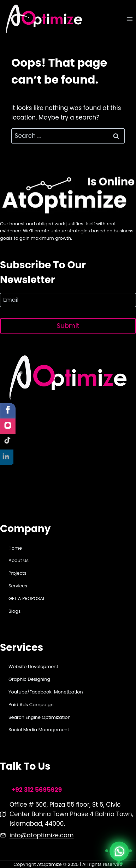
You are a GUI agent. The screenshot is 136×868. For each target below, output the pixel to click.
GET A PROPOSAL (27, 598)
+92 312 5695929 (37, 790)
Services (18, 586)
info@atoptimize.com (42, 835)
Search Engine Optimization (40, 717)
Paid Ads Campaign (31, 705)
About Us (19, 560)
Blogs (15, 611)
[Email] (68, 300)
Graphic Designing (29, 679)
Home (15, 548)
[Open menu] (129, 19)
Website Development (33, 667)
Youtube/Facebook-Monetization (46, 692)
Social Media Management (39, 730)
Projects (17, 573)
